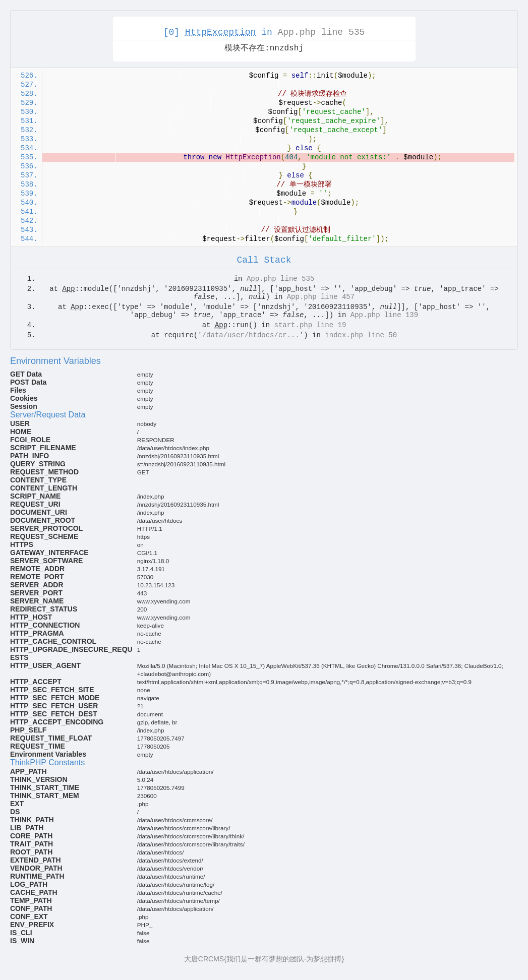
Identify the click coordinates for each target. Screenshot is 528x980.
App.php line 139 (384, 315)
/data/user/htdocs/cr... (251, 335)
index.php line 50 (361, 335)
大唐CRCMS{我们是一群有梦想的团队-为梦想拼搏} (264, 959)
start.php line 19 (310, 325)
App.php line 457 (321, 297)
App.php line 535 (321, 32)
